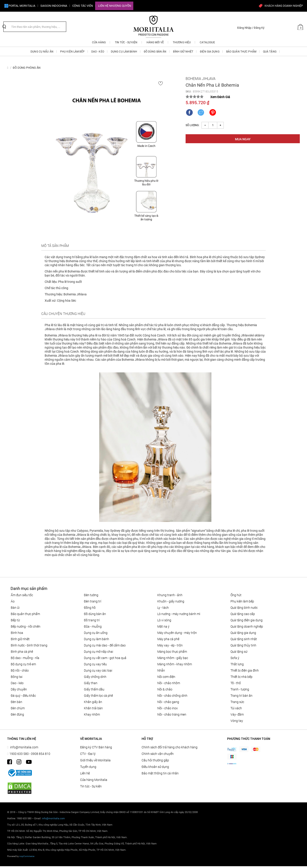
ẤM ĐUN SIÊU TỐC (22, 595)
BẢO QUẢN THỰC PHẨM (25, 614)
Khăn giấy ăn (93, 702)
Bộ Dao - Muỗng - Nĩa (25, 658)
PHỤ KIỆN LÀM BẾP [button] (72, 52)
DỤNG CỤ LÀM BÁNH (96, 639)
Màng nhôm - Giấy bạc (173, 658)
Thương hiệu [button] (182, 42)
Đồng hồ (90, 608)
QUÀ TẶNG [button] (270, 52)
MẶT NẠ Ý (163, 626)
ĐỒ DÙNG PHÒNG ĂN (27, 68)
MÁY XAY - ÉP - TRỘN (170, 645)
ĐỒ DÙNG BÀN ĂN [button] (155, 52)
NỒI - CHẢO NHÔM (169, 683)
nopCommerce (27, 856)
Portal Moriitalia (20, 6)
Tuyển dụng (88, 767)
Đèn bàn (16, 702)
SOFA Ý (235, 658)
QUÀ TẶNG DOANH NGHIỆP (247, 626)
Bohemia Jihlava (201, 79)
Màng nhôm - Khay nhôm (175, 664)
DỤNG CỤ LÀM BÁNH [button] (124, 52)
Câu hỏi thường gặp (155, 760)
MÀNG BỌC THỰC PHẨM (172, 652)
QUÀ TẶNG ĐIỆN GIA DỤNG (247, 620)
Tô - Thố (236, 683)
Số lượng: (192, 125)
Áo (13, 601)
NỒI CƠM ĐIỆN (166, 677)
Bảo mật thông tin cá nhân (160, 773)
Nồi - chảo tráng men (172, 714)
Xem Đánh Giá (220, 97)
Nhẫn (161, 670)
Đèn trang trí (93, 601)
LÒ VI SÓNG (164, 620)
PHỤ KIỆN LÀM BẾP (242, 601)
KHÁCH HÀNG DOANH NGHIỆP (281, 6)
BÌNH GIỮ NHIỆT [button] (183, 52)
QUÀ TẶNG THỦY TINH (243, 645)
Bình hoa (17, 633)
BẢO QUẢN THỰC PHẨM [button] (241, 52)
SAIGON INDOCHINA (54, 6)
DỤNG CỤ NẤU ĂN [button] (42, 52)
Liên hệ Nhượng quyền (115, 6)
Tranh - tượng (240, 689)
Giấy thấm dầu (94, 689)
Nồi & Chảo (165, 689)
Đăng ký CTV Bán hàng (96, 747)
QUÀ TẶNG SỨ (239, 652)
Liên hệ (85, 773)
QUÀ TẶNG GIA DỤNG (243, 633)
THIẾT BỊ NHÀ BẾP (241, 677)
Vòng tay (237, 721)
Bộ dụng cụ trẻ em (23, 664)
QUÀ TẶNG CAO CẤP (243, 614)
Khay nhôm (92, 714)
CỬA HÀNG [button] (99, 42)
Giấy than (91, 683)
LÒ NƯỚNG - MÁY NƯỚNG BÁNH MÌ (179, 614)
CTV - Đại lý (88, 754)
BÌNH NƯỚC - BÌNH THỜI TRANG (29, 645)
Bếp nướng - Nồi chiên (26, 626)
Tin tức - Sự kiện (91, 786)
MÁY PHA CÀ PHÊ (168, 639)
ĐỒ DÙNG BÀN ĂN (95, 614)
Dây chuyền (19, 689)
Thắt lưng (237, 664)
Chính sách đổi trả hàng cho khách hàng (170, 747)
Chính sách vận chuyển (158, 754)
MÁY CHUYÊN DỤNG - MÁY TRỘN (177, 633)
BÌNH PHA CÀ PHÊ (22, 652)
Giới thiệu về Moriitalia (95, 760)
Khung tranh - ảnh (170, 595)
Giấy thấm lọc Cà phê (98, 696)
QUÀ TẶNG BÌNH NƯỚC (244, 608)
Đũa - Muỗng (93, 626)
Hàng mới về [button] (155, 42)
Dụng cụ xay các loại (98, 670)
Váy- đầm (237, 714)
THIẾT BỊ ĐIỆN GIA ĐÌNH (245, 670)
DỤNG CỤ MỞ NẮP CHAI (99, 652)
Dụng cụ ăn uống (96, 633)
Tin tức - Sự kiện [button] (126, 42)
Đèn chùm (18, 708)
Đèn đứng (17, 714)
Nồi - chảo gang (168, 702)
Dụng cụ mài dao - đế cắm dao (105, 645)
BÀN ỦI (15, 608)
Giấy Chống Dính (95, 677)
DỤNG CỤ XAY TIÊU (95, 664)
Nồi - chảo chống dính (172, 696)
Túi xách (236, 708)
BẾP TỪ (15, 620)
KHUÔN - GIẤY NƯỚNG (171, 601)
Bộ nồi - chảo (20, 670)
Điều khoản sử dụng (155, 767)
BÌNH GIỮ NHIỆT (20, 639)
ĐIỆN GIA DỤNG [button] (210, 52)
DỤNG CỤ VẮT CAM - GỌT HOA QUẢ (105, 658)
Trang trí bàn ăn (241, 696)
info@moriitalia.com (24, 747)
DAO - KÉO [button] (98, 52)
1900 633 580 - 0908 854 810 (30, 754)
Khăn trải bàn (93, 708)
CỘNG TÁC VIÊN (83, 6)
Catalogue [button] (207, 42)
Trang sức (237, 702)
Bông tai (17, 677)
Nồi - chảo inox (168, 708)
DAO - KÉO (17, 683)
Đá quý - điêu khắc (23, 696)
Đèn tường (91, 595)
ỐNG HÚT (236, 595)
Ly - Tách (163, 608)
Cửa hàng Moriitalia (94, 780)
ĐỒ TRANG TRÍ (92, 620)
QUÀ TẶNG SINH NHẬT (244, 639)
